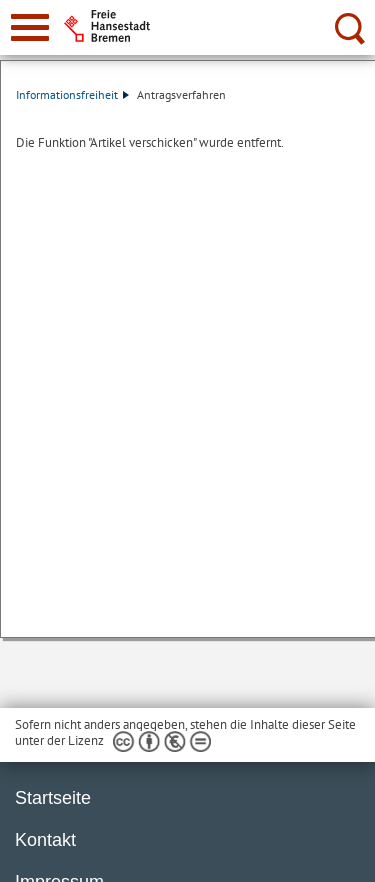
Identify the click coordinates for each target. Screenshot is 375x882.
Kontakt (45, 840)
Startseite (53, 798)
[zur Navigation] (30, 27)
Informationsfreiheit (72, 94)
